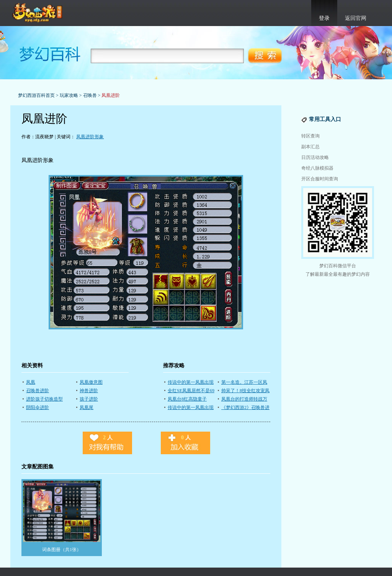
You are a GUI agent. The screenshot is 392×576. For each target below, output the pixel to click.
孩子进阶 (89, 399)
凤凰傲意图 (91, 382)
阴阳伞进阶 (38, 407)
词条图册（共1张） (62, 550)
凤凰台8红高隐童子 (187, 399)
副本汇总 (310, 147)
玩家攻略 (69, 95)
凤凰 (31, 382)
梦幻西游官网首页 (38, 13)
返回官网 (356, 18)
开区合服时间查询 (320, 179)
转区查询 (310, 136)
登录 (324, 18)
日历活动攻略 (315, 157)
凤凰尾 (87, 407)
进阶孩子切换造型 (44, 399)
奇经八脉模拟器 (317, 168)
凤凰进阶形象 (90, 137)
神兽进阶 (89, 391)
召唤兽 (90, 95)
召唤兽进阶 (38, 391)
